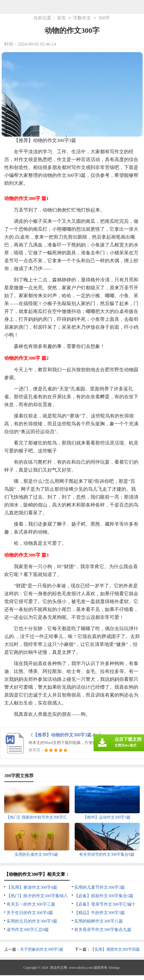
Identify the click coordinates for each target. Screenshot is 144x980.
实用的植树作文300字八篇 (98, 921)
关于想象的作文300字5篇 (42, 949)
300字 (104, 18)
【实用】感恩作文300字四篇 (115, 949)
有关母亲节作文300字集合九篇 (103, 930)
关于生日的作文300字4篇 (30, 913)
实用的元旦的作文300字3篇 (32, 921)
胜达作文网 (59, 968)
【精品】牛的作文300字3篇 (99, 913)
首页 (61, 18)
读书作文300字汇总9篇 (28, 930)
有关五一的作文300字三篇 (31, 904)
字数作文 (82, 18)
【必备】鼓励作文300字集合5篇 (104, 896)
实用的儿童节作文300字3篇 (99, 887)
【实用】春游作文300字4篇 (32, 887)
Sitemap (114, 968)
